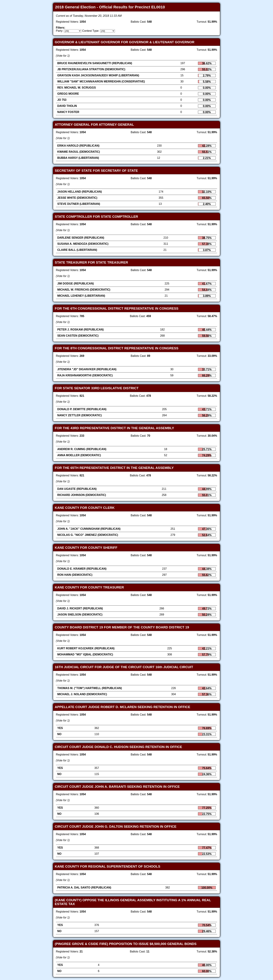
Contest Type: (91, 31)
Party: (60, 31)
